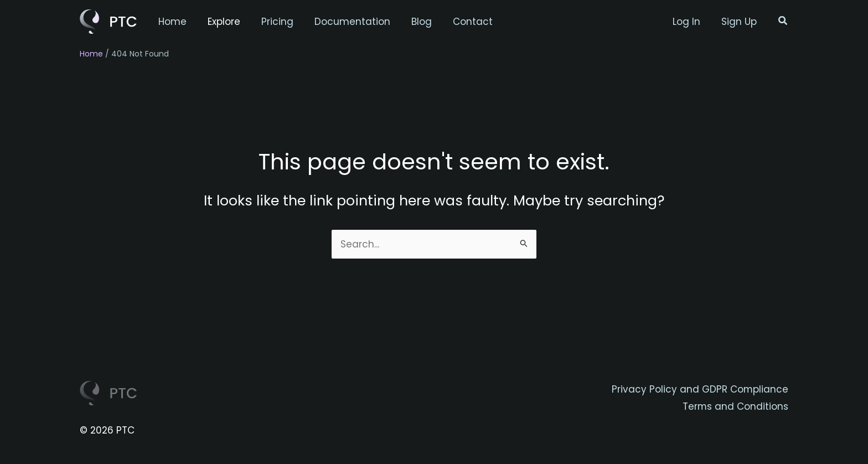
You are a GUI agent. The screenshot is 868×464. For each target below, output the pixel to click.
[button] (783, 22)
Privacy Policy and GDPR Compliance (700, 389)
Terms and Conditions (735, 406)
